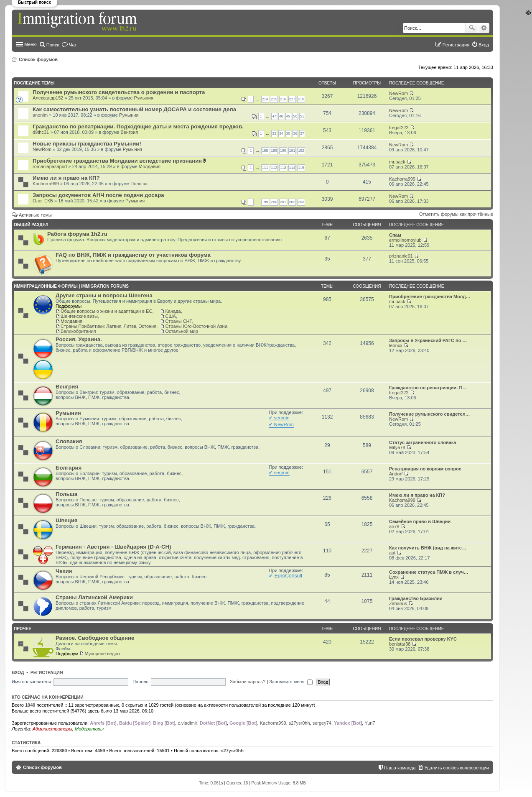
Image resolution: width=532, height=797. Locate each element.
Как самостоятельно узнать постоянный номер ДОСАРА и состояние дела (134, 109)
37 (302, 133)
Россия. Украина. (79, 339)
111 (265, 168)
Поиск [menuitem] (53, 45)
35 (288, 133)
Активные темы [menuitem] (35, 215)
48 (281, 116)
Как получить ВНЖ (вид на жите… (428, 548)
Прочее (23, 629)
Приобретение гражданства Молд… (430, 296)
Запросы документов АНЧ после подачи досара (98, 195)
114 (292, 168)
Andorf (396, 474)
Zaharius (398, 603)
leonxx (396, 345)
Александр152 (48, 98)
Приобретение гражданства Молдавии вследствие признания (117, 161)
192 (301, 151)
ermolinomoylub (405, 240)
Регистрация (47, 672)
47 (274, 116)
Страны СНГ (178, 321)
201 (283, 202)
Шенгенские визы (79, 316)
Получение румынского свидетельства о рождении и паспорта (119, 92)
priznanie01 (401, 256)
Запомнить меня (291, 682)
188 (265, 151)
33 (274, 133)
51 (302, 116)
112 (274, 168)
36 (295, 133)
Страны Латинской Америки (94, 597)
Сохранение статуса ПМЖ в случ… (429, 572)
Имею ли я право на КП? (66, 178)
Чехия (64, 571)
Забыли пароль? (248, 682)
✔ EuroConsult (285, 576)
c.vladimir (187, 723)
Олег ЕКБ (43, 201)
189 (274, 151)
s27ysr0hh (299, 723)
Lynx (394, 577)
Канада (173, 311)
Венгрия (129, 132)
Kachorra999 (46, 184)
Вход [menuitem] (484, 45)
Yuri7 (370, 723)
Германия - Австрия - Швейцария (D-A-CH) (113, 547)
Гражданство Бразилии (416, 598)
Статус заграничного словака (423, 442)
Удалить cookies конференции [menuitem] (457, 768)
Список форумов (38, 59)
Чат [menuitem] (73, 45)
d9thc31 (41, 132)
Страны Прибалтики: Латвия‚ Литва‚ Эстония (108, 326)
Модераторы (89, 729)
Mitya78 (397, 447)
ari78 (394, 526)
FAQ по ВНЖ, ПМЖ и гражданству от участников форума (133, 255)
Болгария (69, 468)
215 (274, 99)
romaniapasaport (50, 166)
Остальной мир (181, 331)
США (170, 316)
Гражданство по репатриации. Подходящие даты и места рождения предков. (138, 126)
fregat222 (399, 128)
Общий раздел (31, 225)
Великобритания (78, 331)
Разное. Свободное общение (95, 638)
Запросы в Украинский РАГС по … (428, 340)
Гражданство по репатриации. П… (428, 388)
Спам (395, 235)
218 (301, 99)
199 (265, 202)
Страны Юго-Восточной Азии (196, 326)
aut (392, 553)
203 (301, 202)
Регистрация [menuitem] (456, 45)
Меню (31, 44)
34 (281, 133)
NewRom (398, 93)
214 (265, 99)
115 (301, 168)
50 (295, 116)
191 (292, 151)
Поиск (472, 28)
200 (274, 202)
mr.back (397, 162)
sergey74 (322, 723)
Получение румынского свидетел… (430, 414)
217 (292, 99)
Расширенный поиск (484, 28)
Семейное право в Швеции (420, 521)
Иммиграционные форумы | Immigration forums (71, 286)
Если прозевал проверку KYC (423, 639)
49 (288, 116)
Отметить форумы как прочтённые (456, 214)
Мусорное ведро (102, 654)
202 (292, 202)
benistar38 (400, 644)
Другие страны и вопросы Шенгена (104, 295)
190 (283, 151)
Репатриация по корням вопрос (425, 469)
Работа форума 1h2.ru (77, 234)
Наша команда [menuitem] (400, 768)
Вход (18, 672)
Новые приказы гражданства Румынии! (87, 144)
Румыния (144, 98)
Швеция (66, 520)
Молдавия (150, 166)
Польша (139, 184)
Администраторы (52, 729)
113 (283, 168)
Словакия (69, 441)
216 (283, 99)
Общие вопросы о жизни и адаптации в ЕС (106, 311)
